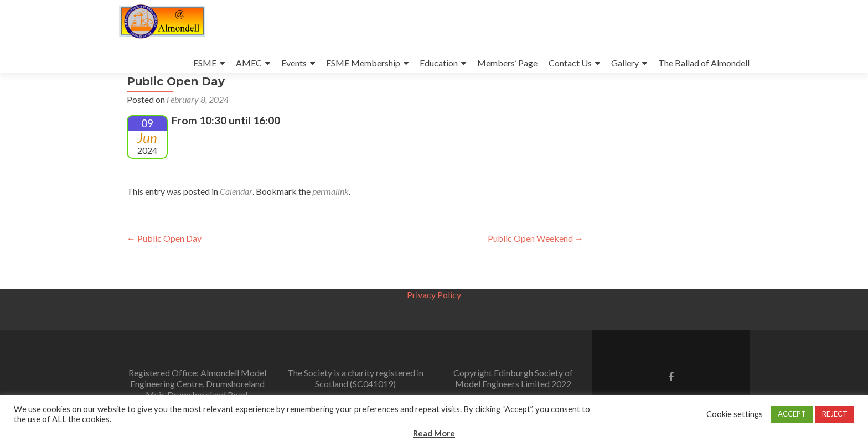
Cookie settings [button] (735, 414)
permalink (330, 222)
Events (294, 63)
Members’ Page (507, 63)
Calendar (236, 222)
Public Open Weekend (536, 269)
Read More (434, 433)
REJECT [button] (835, 414)
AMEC (249, 63)
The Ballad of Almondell (704, 63)
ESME (205, 63)
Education (439, 63)
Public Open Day (164, 269)
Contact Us (570, 63)
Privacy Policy (434, 295)
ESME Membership (363, 63)
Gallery (625, 63)
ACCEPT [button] (792, 414)
